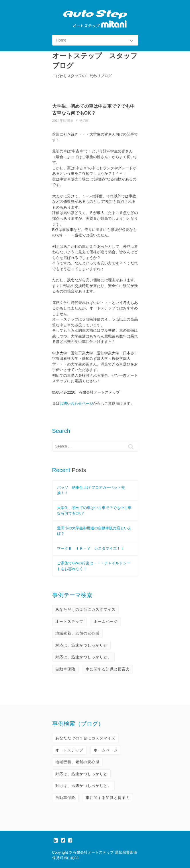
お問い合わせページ (76, 403)
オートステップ (69, 621)
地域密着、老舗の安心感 (77, 633)
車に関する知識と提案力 (108, 669)
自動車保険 (65, 669)
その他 (84, 120)
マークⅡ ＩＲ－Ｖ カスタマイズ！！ (91, 548)
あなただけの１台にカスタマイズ (85, 609)
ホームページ (106, 621)
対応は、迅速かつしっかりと (81, 645)
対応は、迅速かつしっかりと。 (83, 657)
